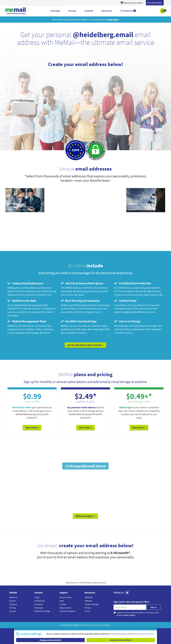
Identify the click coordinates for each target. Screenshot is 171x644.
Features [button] (55, 11)
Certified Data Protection (133, 283)
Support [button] (89, 11)
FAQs (62, 601)
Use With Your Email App (79, 321)
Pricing (12, 608)
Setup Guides (65, 608)
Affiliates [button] (107, 11)
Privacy (88, 608)
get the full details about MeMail (85, 345)
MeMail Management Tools (27, 321)
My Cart (13, 611)
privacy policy (148, 634)
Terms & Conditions (104, 625)
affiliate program (85, 516)
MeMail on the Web (22, 301)
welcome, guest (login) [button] (132, 3)
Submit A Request (67, 611)
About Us (13, 597)
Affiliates (88, 601)
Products (39, 604)
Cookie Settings (92, 604)
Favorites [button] (128, 11)
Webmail (89, 597)
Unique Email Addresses (25, 283)
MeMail (68, 625)
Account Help (65, 597)
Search (12, 601)
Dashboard (39, 601)
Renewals (39, 608)
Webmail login (155, 3)
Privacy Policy (92, 625)
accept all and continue (121, 640)
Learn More (32, 427)
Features (13, 604)
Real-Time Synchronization (80, 301)
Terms (87, 611)
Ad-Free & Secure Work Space (82, 283)
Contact (63, 604)
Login (37, 597)
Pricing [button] (72, 11)
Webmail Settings (42, 611)
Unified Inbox (125, 301)
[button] (163, 11)
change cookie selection (50, 640)
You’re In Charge (127, 321)
